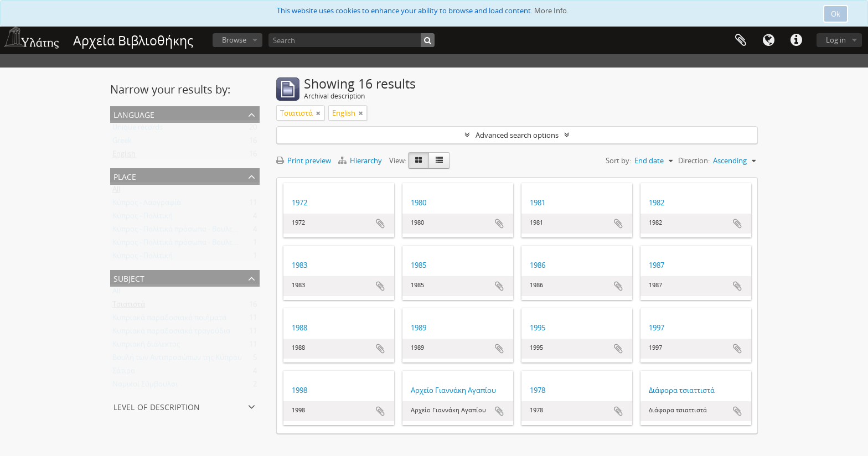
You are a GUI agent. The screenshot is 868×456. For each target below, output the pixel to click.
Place (125, 176)
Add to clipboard (380, 224)
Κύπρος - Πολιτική (143, 218)
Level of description (157, 406)
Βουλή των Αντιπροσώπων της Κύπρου (177, 360)
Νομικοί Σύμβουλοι (145, 386)
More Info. (551, 11)
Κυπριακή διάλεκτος (146, 346)
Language (768, 40)
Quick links (796, 40)
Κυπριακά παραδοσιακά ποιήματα (169, 320)
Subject (129, 278)
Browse (234, 40)
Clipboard (741, 40)
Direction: (694, 160)
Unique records (138, 129)
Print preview (304, 160)
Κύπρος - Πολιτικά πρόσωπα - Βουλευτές (180, 231)
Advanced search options (517, 135)
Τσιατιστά (129, 307)
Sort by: (618, 160)
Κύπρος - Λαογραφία (147, 205)
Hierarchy (361, 160)
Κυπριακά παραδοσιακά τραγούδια (171, 333)
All (116, 191)
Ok (836, 14)
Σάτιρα (124, 373)
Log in (836, 40)
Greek (122, 143)
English (124, 156)
